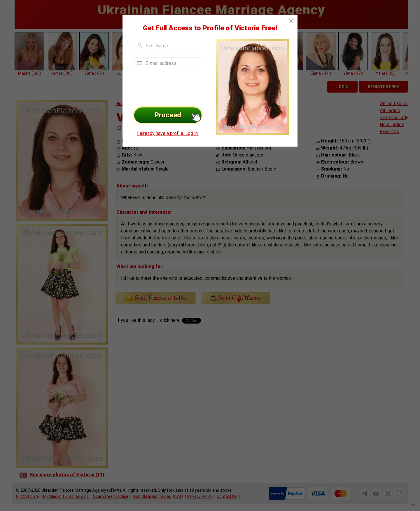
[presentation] (167, 86)
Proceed (179, 115)
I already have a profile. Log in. (168, 133)
